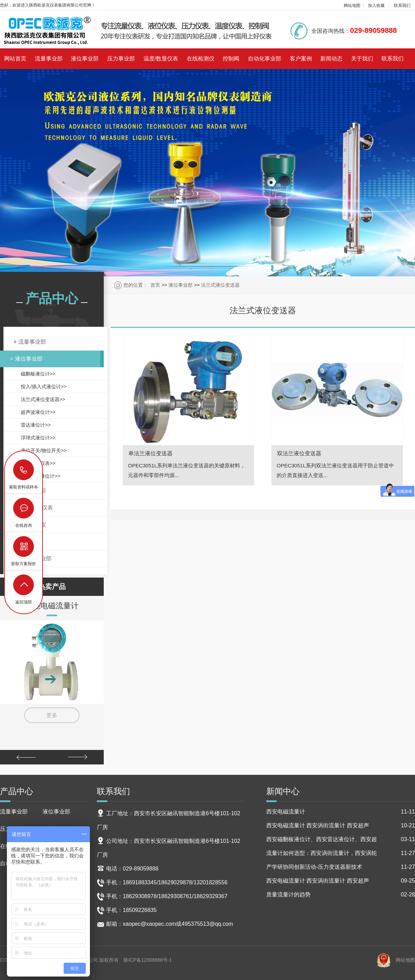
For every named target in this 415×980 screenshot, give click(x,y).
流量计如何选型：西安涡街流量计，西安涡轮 (341, 853)
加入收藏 (376, 6)
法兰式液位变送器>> (43, 399)
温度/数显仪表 (161, 59)
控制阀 (231, 59)
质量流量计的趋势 (341, 895)
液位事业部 (85, 59)
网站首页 (15, 59)
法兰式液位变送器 (220, 285)
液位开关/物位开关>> (44, 450)
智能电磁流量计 (52, 606)
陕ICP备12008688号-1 (148, 960)
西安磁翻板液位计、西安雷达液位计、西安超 (341, 839)
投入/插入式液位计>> (44, 387)
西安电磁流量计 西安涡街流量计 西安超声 (341, 826)
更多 (52, 715)
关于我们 (362, 59)
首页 (155, 285)
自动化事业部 (265, 59)
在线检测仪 (201, 59)
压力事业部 (121, 59)
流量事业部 (49, 59)
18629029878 (24, 470)
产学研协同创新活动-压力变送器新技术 (341, 867)
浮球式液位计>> (38, 438)
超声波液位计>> (38, 412)
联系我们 (402, 6)
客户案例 (301, 59)
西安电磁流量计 (341, 812)
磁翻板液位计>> (38, 374)
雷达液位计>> (36, 425)
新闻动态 (331, 59)
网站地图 (352, 6)
